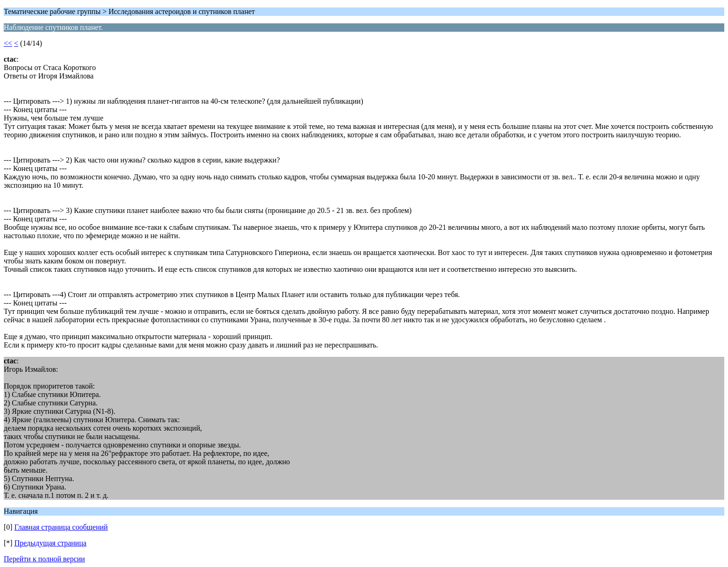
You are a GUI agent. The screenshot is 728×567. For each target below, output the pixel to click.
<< (8, 43)
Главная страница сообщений (61, 527)
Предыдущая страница (50, 543)
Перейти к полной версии (44, 559)
